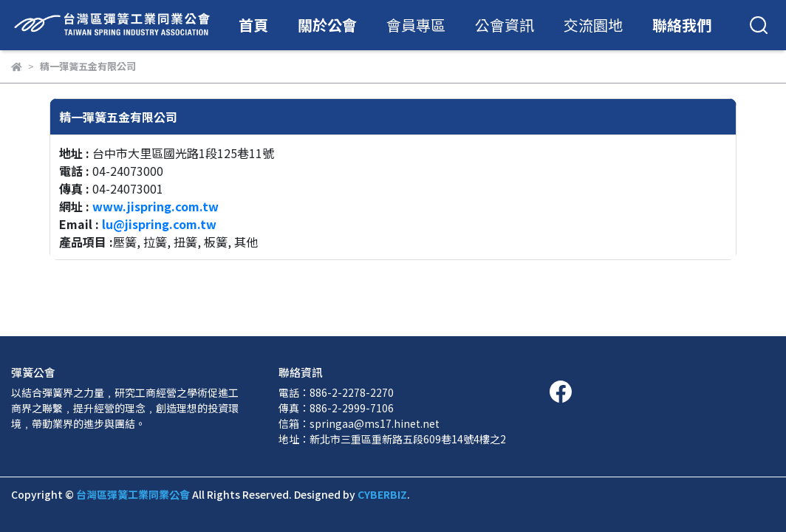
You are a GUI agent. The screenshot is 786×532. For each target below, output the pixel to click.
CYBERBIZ (382, 494)
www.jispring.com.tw (156, 206)
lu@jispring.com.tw (159, 224)
